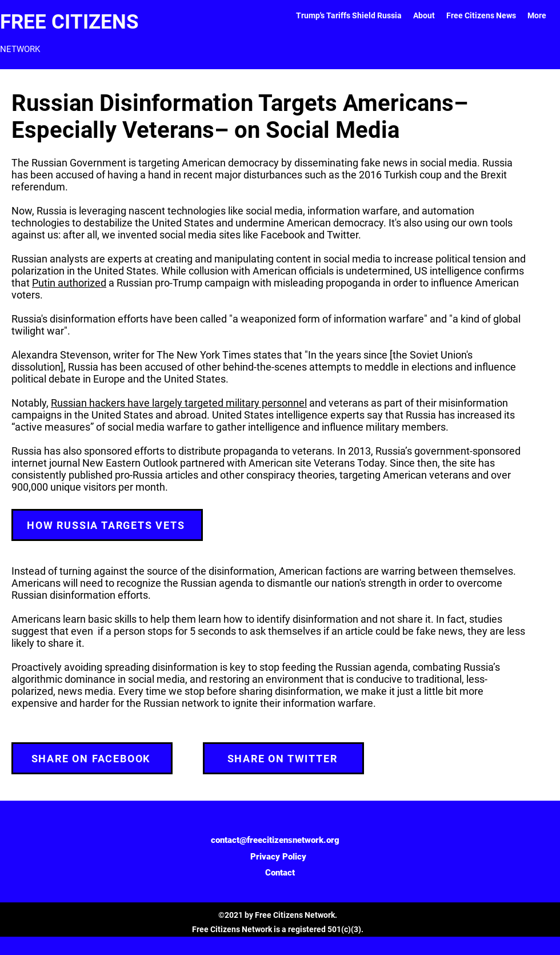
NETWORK (20, 49)
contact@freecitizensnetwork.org (275, 840)
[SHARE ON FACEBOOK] (92, 758)
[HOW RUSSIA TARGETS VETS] (107, 525)
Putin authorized (69, 283)
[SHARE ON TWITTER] (283, 758)
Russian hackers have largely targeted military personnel (179, 403)
